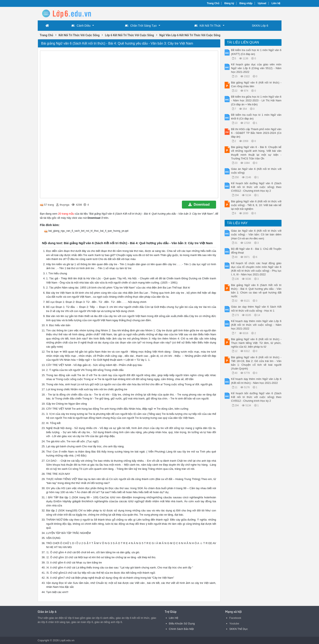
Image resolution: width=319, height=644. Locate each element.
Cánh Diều (81, 26)
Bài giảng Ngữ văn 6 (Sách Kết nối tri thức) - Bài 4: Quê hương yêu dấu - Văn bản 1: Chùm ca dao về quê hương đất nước (256, 291)
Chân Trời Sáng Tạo (141, 26)
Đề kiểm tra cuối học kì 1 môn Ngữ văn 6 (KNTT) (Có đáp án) (256, 52)
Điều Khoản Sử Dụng (182, 623)
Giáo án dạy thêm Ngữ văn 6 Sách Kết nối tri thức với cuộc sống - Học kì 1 (256, 309)
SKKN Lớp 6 (260, 26)
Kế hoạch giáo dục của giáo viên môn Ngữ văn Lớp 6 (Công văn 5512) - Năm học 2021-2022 (256, 68)
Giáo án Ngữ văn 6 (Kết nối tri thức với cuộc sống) (256, 171)
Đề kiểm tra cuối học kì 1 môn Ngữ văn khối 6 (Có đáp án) (256, 117)
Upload (262, 3)
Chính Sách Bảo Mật (181, 629)
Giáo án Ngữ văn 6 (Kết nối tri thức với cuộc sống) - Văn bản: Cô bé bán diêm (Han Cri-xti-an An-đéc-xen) (256, 234)
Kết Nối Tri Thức (208, 26)
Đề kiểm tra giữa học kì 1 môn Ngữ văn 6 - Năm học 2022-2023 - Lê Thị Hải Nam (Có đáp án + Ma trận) (256, 100)
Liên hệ (276, 3)
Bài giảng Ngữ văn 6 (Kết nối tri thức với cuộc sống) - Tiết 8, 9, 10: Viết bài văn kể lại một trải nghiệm (256, 205)
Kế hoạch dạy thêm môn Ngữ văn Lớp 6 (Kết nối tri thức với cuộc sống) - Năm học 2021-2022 (256, 325)
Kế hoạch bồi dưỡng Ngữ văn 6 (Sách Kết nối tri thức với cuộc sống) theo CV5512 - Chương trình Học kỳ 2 (256, 187)
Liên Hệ (174, 618)
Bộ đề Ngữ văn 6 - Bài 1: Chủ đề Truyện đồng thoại (256, 251)
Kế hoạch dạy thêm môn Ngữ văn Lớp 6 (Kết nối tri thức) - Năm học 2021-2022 (256, 381)
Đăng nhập (246, 3)
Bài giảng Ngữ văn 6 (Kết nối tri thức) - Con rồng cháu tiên (256, 84)
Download (199, 205)
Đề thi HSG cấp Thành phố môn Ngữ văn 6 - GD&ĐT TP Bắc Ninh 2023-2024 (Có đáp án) (256, 133)
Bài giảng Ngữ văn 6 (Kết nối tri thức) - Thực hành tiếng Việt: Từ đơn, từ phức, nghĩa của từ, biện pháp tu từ (256, 343)
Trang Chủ (213, 3)
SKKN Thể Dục (239, 629)
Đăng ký (229, 3)
